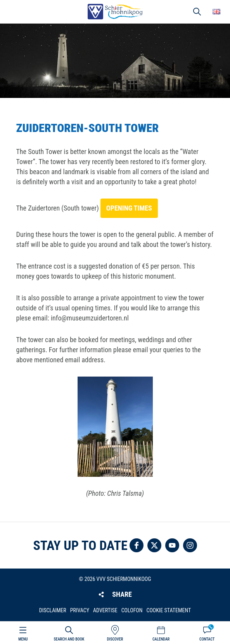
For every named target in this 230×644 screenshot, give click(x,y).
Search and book (69, 639)
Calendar (161, 639)
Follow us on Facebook (137, 545)
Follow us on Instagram (190, 545)
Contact (207, 639)
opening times (129, 208)
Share (122, 594)
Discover (115, 639)
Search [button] (197, 12)
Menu (23, 639)
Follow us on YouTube (172, 545)
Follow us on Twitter (154, 545)
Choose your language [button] (216, 12)
